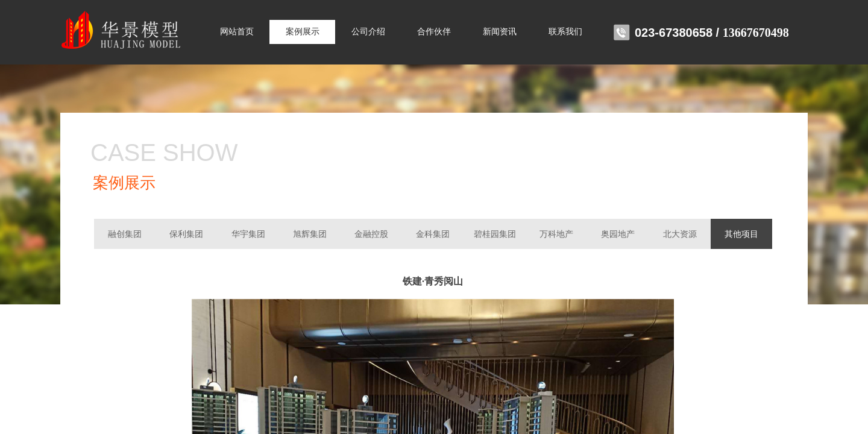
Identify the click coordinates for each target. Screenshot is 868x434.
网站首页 (237, 32)
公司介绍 (368, 32)
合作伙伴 (434, 32)
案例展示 (303, 32)
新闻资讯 (500, 32)
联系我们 (565, 32)
